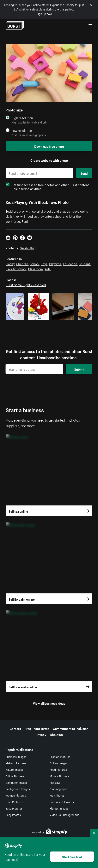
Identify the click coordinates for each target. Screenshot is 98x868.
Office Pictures (15, 776)
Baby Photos (13, 815)
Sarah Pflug (28, 248)
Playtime (55, 264)
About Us (56, 734)
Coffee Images (59, 763)
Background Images (18, 789)
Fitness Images (59, 808)
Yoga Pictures (14, 808)
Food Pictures (58, 769)
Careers (15, 728)
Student (84, 264)
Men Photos (57, 795)
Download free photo (49, 146)
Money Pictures (59, 776)
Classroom (35, 269)
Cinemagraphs (59, 789)
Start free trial (72, 857)
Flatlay (10, 264)
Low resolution (22, 130)
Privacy (41, 734)
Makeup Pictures (16, 763)
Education (70, 264)
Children (22, 264)
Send (84, 173)
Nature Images (15, 769)
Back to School (16, 269)
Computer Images (17, 782)
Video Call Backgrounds (64, 815)
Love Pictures (14, 802)
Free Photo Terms (37, 728)
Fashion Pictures (60, 757)
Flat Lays (55, 782)
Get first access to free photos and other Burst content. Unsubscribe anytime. (48, 186)
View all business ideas (49, 703)
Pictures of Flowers (62, 802)
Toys (44, 264)
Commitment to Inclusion (71, 728)
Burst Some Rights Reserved (26, 284)
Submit (79, 369)
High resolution (22, 118)
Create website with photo (49, 160)
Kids (48, 269)
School (35, 264)
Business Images (16, 757)
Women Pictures (16, 795)
